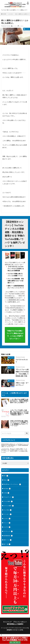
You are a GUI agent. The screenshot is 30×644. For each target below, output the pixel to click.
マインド (7, 523)
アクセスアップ (9, 497)
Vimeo (6, 480)
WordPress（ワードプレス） (12, 484)
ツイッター (7, 514)
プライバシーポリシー (20, 622)
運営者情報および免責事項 (15, 624)
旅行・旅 (7, 544)
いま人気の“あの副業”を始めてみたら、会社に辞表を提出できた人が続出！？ (19, 401)
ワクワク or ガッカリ (22, 361)
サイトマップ (7, 622)
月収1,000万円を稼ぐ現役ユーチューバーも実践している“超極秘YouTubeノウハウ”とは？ (19, 423)
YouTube (7, 489)
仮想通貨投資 (8, 536)
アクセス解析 (8, 501)
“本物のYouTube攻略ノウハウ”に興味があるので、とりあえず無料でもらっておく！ (15, 335)
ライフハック (8, 531)
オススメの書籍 (9, 506)
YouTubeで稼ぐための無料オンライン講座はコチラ (14, 10)
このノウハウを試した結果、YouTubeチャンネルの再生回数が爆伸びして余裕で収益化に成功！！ (19, 412)
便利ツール (7, 540)
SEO (6, 476)
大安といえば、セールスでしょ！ (22, 384)
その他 (6, 493)
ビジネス (11, 14)
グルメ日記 (7, 510)
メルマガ (7, 527)
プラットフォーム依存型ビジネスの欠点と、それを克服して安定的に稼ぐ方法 (22, 373)
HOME (4, 14)
